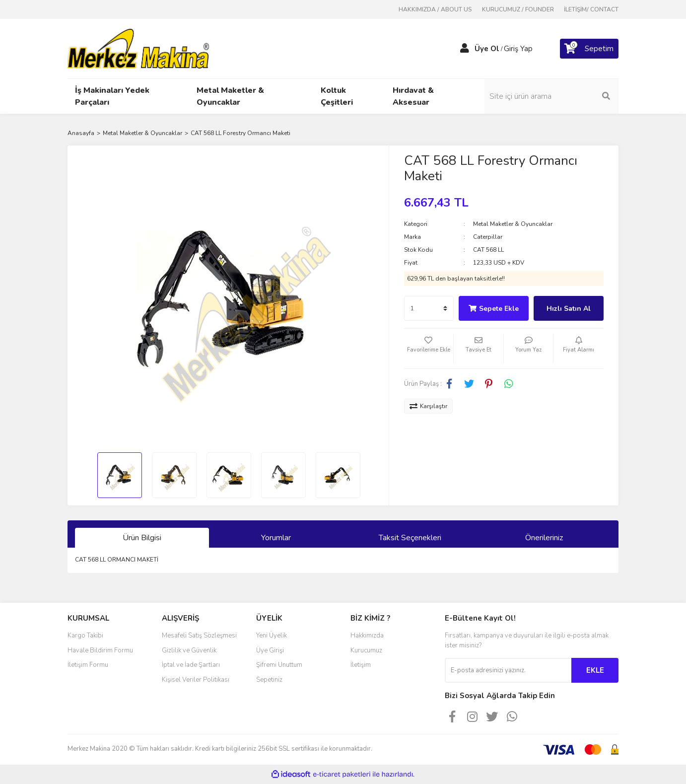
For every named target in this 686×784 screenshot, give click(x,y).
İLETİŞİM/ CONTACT (591, 9)
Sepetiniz (269, 680)
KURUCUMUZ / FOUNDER (518, 9)
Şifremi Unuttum (279, 665)
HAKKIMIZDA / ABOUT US (435, 9)
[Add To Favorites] (429, 349)
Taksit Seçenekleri (410, 538)
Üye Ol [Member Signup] (487, 49)
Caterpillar (488, 237)
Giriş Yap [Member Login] (518, 49)
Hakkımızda (367, 636)
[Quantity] (429, 308)
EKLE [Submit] (595, 670)
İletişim (361, 665)
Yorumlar (276, 538)
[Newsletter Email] (508, 670)
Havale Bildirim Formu (100, 650)
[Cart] (589, 49)
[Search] (551, 96)
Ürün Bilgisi (142, 538)
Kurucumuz (366, 650)
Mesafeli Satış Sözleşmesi (199, 636)
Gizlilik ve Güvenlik (189, 650)
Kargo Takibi (85, 636)
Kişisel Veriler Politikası (196, 680)
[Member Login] (465, 49)
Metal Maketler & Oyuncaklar (513, 224)
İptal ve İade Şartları (191, 665)
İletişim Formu (88, 665)
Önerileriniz (544, 538)
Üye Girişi (270, 650)
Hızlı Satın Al (569, 309)
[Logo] (138, 48)
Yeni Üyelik (272, 636)
